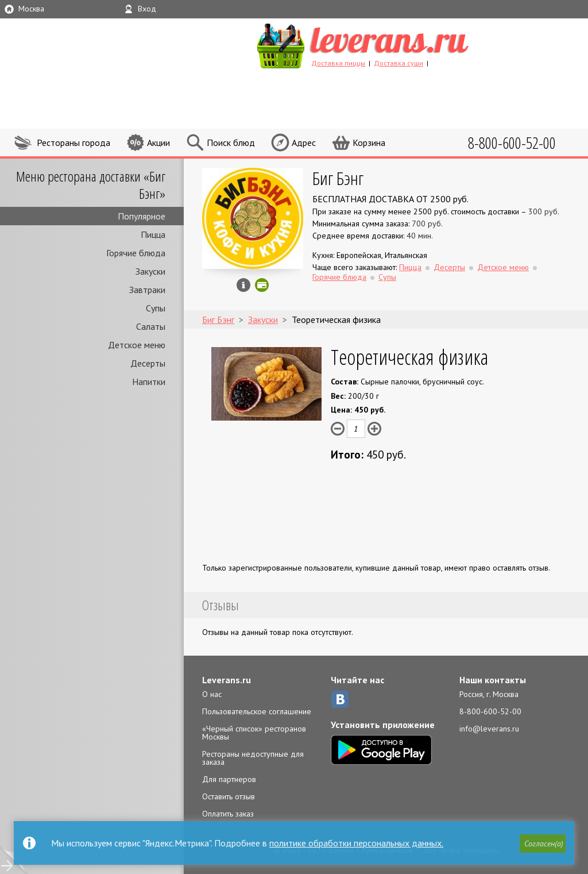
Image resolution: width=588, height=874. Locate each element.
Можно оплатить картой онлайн (262, 285)
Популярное (142, 216)
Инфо (243, 285)
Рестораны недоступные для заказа (253, 758)
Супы (156, 308)
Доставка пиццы (338, 63)
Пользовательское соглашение (257, 711)
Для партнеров (229, 779)
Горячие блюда (136, 253)
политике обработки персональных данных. (356, 843)
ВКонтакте (340, 699)
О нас (212, 694)
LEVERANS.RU (385, 44)
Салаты (151, 326)
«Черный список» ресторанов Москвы (254, 733)
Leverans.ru (227, 680)
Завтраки (147, 290)
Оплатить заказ (228, 814)
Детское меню (137, 345)
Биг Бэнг (338, 178)
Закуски (150, 271)
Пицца (153, 234)
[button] (543, 844)
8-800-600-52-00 (490, 711)
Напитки (149, 382)
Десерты (148, 363)
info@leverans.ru (489, 729)
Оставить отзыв (229, 796)
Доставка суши (399, 63)
